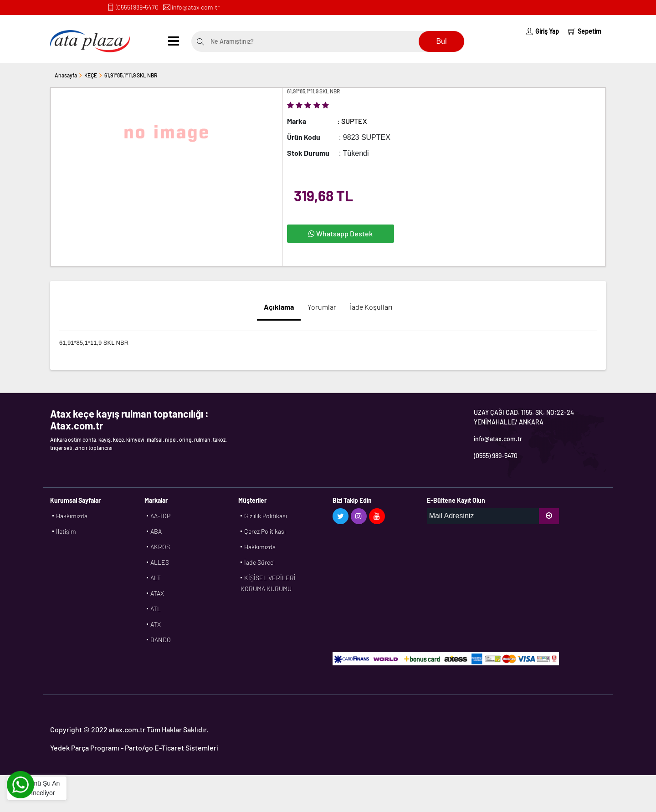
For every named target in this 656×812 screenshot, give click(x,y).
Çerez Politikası (265, 531)
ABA (156, 531)
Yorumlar (322, 307)
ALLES (160, 562)
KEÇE (91, 75)
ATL (156, 609)
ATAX (157, 593)
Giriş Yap (542, 31)
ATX (156, 624)
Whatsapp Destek (341, 233)
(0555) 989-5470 (137, 7)
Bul (441, 41)
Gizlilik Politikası (266, 516)
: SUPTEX (352, 121)
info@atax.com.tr (196, 7)
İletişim (66, 531)
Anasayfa (66, 75)
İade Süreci (259, 562)
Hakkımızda (72, 516)
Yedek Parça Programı (85, 748)
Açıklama (279, 307)
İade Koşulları (371, 307)
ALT (156, 578)
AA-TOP (160, 516)
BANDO (161, 640)
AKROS (160, 547)
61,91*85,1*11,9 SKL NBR (131, 75)
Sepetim (585, 31)
